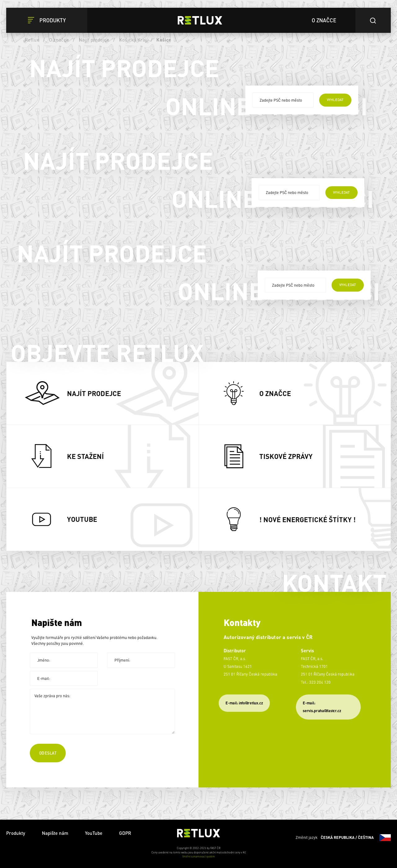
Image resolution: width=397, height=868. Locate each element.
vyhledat (335, 100)
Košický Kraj (133, 40)
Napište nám (55, 833)
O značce (59, 40)
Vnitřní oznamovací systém (199, 856)
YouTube (94, 833)
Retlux (32, 40)
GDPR (125, 833)
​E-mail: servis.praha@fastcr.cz (322, 707)
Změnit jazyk (343, 838)
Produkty (16, 833)
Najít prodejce (94, 40)
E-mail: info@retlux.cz (244, 703)
